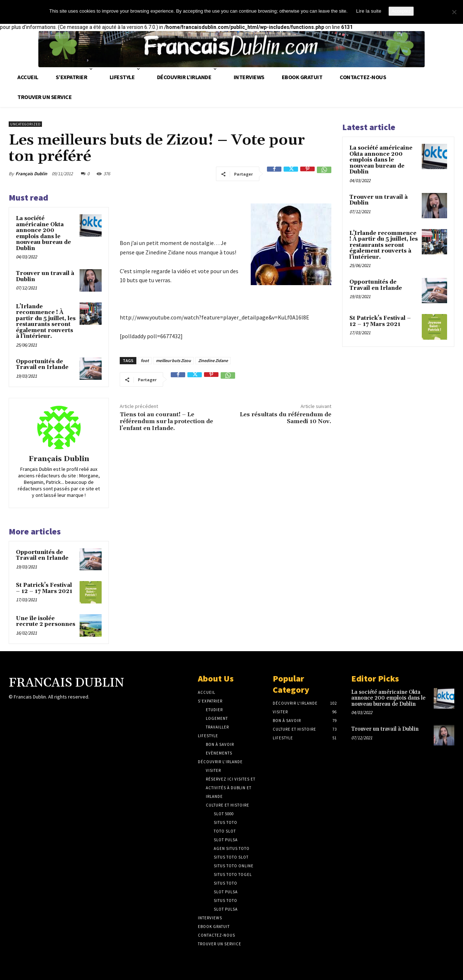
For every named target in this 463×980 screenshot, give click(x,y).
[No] (454, 12)
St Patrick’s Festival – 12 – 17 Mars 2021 (44, 588)
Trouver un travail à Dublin (45, 276)
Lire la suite (369, 11)
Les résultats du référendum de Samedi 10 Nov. (286, 418)
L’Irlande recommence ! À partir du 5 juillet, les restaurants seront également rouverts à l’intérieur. (46, 322)
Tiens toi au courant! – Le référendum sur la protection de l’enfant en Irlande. (166, 421)
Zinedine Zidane (213, 360)
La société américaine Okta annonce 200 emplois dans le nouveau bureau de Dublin (43, 233)
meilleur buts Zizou (173, 360)
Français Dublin (31, 174)
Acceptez (401, 11)
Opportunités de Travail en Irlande (42, 365)
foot (145, 360)
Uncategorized (25, 124)
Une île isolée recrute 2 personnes (46, 622)
